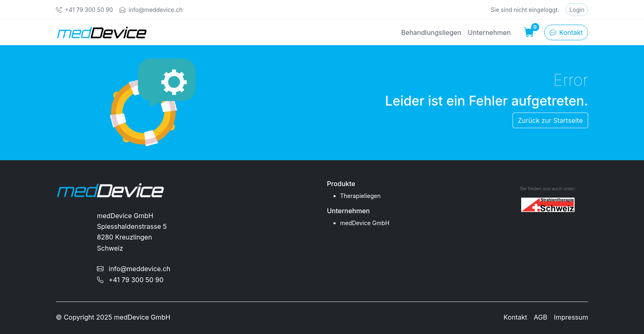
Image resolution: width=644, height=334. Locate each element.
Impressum (571, 317)
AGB (541, 317)
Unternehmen (489, 32)
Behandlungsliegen (431, 32)
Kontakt (566, 32)
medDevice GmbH (365, 223)
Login (577, 10)
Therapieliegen (360, 196)
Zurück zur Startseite (550, 120)
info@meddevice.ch (134, 269)
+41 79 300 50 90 (130, 280)
